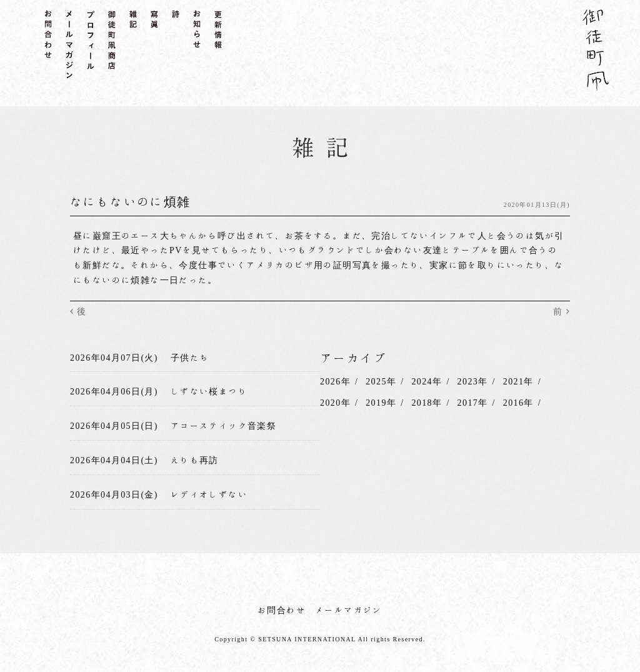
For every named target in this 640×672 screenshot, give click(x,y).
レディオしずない (209, 494)
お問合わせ (282, 610)
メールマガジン (349, 610)
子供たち (190, 358)
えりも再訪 (195, 460)
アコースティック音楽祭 (223, 426)
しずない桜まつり (209, 391)
